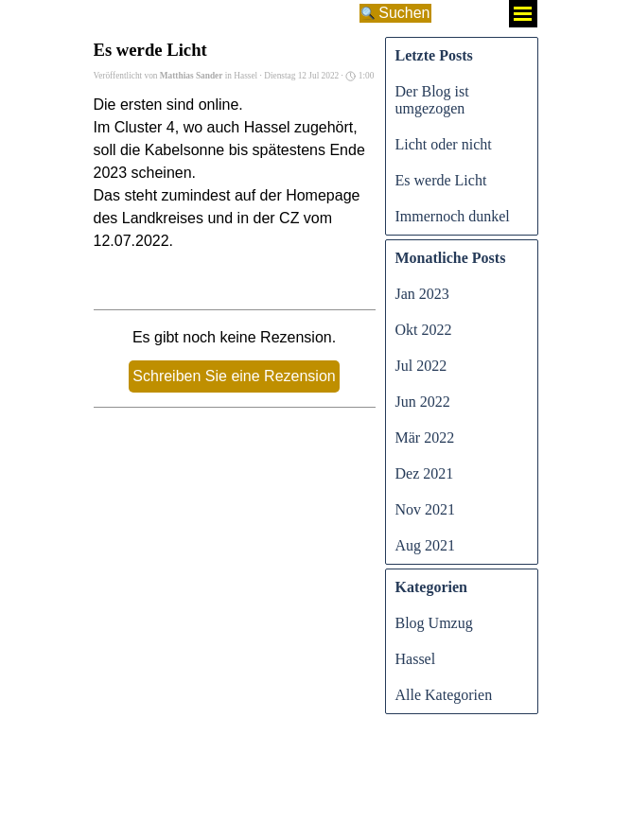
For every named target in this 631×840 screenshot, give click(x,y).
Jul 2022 (421, 366)
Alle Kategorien (444, 695)
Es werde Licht (441, 180)
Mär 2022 (425, 437)
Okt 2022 (424, 330)
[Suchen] (225, 13)
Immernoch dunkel (453, 216)
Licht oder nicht (444, 144)
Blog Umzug (434, 623)
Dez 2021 (425, 473)
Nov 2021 (426, 509)
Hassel (416, 659)
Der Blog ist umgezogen (432, 100)
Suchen (404, 13)
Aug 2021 (426, 545)
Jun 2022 (423, 402)
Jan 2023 (422, 294)
